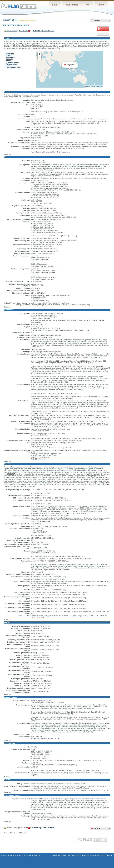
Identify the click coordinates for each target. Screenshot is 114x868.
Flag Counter (19, 6)
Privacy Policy (22, 855)
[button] (76, 64)
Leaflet (88, 86)
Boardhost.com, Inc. (35, 855)
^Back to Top (7, 154)
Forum (101, 5)
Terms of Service (12, 855)
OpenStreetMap (98, 86)
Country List (72, 5)
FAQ (88, 5)
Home (55, 5)
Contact (4, 855)
